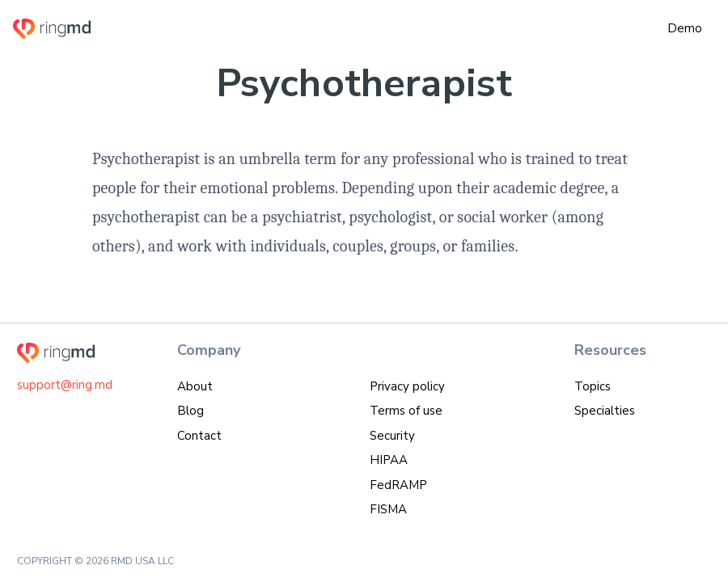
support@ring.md (65, 385)
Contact (199, 436)
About (195, 386)
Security (392, 436)
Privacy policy (407, 386)
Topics (593, 386)
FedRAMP (398, 485)
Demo (685, 28)
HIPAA (389, 460)
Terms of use (406, 411)
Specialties (605, 411)
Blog (190, 411)
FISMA (388, 509)
